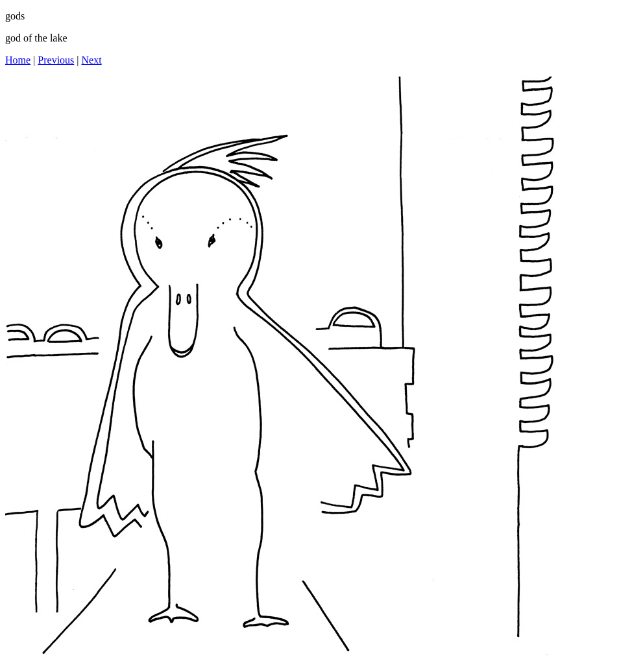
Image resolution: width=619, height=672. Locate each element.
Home (18, 60)
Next (92, 60)
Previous (56, 60)
